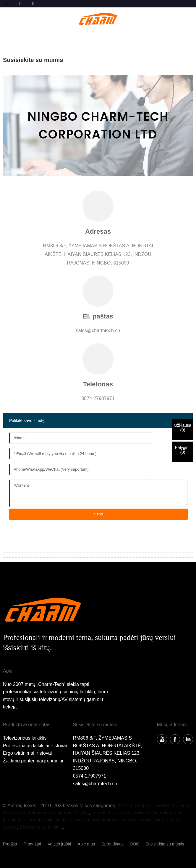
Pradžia (10, 844)
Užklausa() (183, 428)
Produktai (32, 844)
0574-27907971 (90, 776)
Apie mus (86, 844)
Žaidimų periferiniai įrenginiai (33, 761)
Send (99, 514)
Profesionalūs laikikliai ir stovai (35, 746)
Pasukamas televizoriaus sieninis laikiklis (46, 813)
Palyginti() (183, 450)
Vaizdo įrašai (59, 844)
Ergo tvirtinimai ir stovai (27, 753)
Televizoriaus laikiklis (25, 738)
